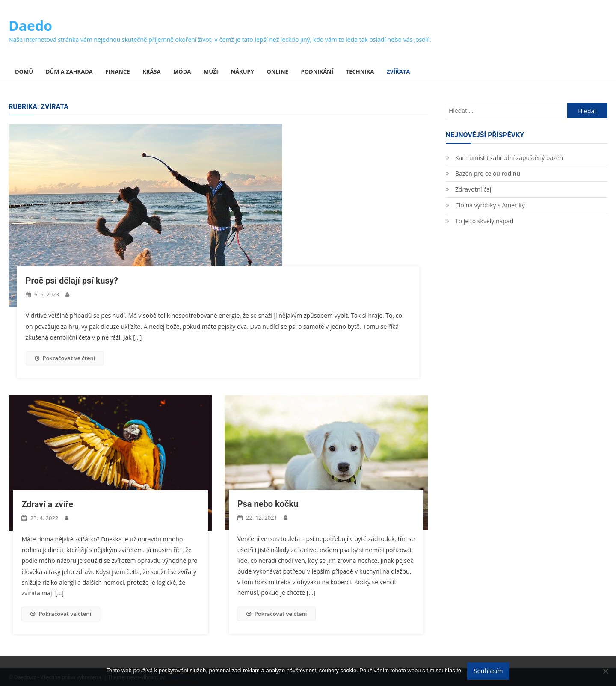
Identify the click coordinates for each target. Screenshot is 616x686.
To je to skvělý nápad (484, 221)
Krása (151, 71)
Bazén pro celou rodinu (488, 173)
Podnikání (317, 71)
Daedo (30, 25)
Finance (117, 71)
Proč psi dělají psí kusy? (72, 281)
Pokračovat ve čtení (65, 358)
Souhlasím (489, 671)
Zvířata (398, 71)
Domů (24, 71)
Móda (182, 71)
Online (277, 71)
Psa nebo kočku (268, 504)
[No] (605, 671)
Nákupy (243, 71)
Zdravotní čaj (473, 189)
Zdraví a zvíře (47, 504)
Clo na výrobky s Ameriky (490, 205)
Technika (360, 71)
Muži (211, 71)
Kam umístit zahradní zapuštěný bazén (509, 158)
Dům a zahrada (69, 71)
